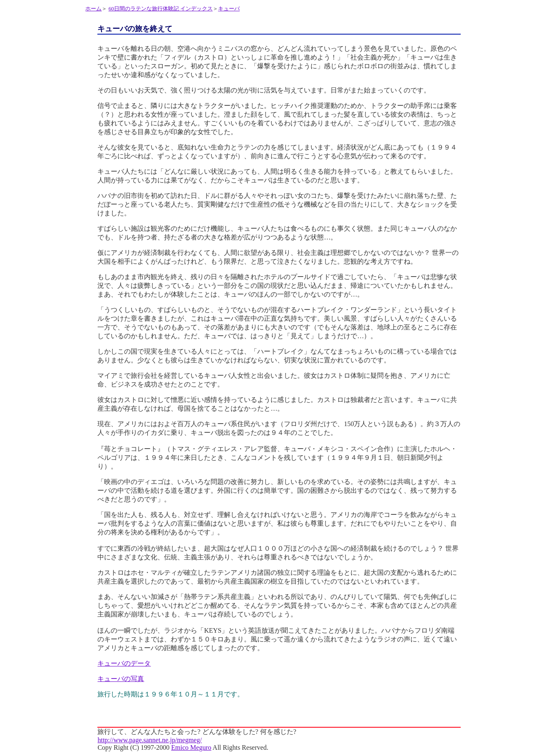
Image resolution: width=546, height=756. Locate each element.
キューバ (229, 9)
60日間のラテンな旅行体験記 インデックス (161, 9)
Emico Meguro (191, 747)
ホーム (93, 9)
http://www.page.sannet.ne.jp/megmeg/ (149, 740)
